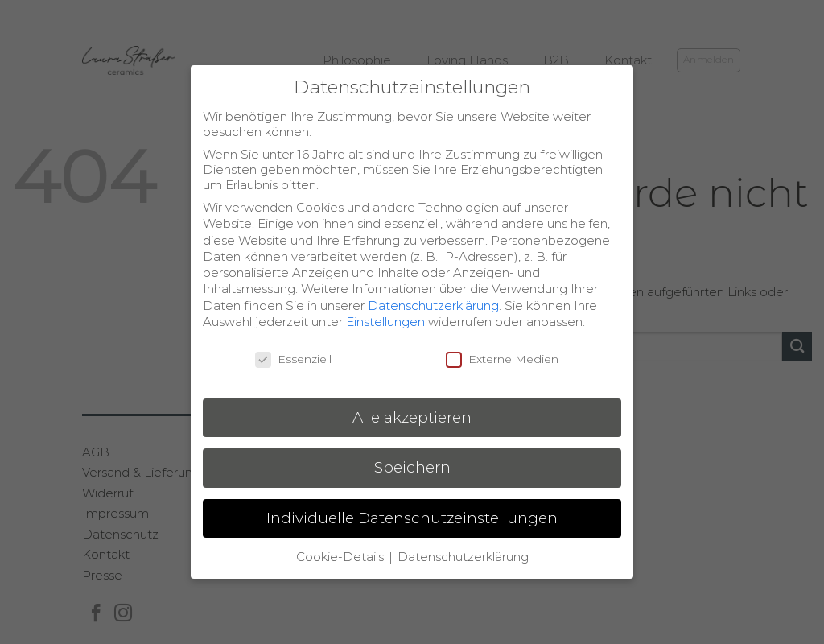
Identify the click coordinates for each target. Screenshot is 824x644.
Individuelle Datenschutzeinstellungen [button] (412, 518)
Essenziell (293, 359)
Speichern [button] (412, 467)
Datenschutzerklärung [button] (463, 557)
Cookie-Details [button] (342, 557)
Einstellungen (385, 322)
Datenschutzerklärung (433, 305)
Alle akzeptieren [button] (412, 417)
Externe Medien (502, 359)
